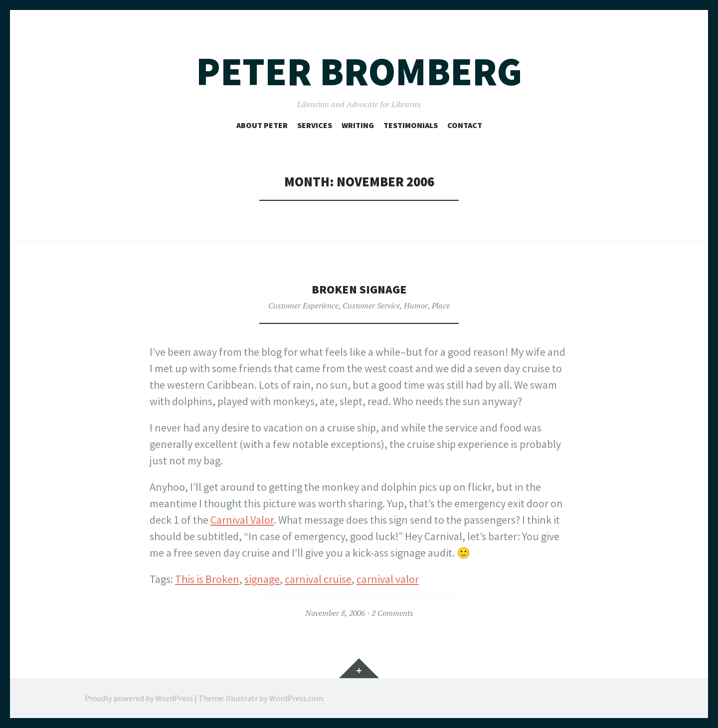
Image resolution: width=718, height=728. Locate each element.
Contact (465, 125)
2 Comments (392, 613)
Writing (358, 125)
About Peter (262, 125)
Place (441, 305)
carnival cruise (318, 579)
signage (262, 579)
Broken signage (359, 289)
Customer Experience (303, 305)
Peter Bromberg (359, 72)
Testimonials (411, 125)
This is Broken (207, 579)
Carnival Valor (242, 520)
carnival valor (388, 579)
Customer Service (371, 305)
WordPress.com (296, 698)
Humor (416, 305)
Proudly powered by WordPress (139, 698)
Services (315, 125)
